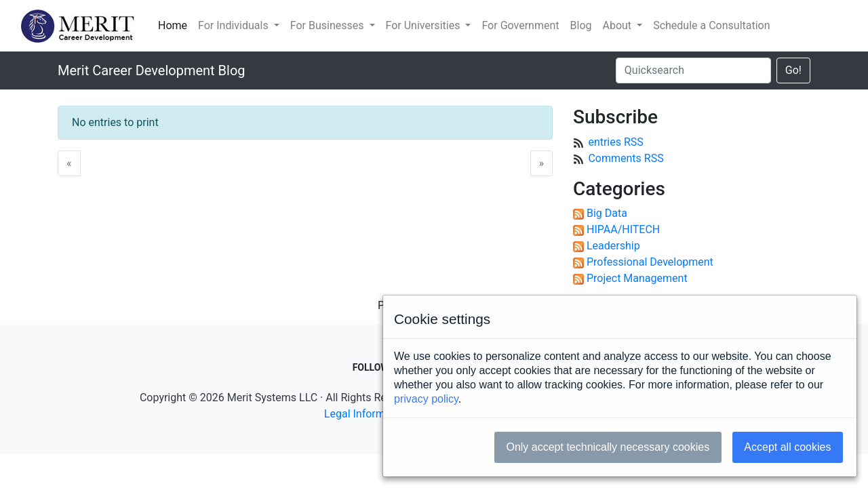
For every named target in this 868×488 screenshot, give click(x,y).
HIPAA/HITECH (623, 229)
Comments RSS (626, 158)
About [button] (618, 25)
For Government (520, 25)
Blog (581, 25)
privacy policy (426, 399)
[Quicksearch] (693, 70)
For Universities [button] (425, 25)
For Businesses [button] (329, 25)
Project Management (637, 278)
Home (173, 25)
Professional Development (650, 262)
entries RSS (615, 142)
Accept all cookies (787, 447)
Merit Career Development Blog (152, 70)
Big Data (607, 213)
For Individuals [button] (235, 25)
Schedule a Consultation (711, 25)
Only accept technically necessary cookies (608, 447)
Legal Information (367, 414)
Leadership (613, 246)
